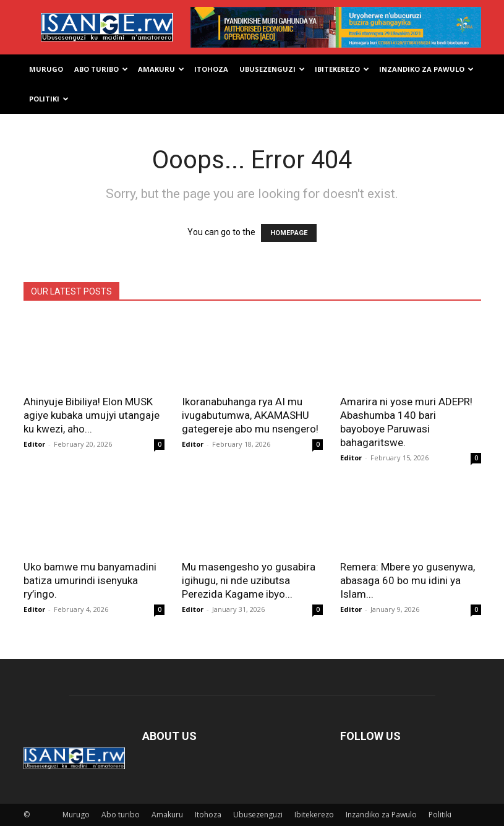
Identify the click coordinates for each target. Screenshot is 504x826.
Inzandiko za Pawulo (426, 69)
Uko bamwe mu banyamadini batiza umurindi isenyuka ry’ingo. (90, 580)
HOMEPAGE (289, 233)
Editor (34, 444)
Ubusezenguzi (272, 69)
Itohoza (211, 69)
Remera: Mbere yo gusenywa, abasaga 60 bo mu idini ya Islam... (408, 580)
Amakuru (161, 69)
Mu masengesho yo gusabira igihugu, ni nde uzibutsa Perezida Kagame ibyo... (249, 580)
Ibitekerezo (342, 69)
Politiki (49, 99)
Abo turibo (101, 69)
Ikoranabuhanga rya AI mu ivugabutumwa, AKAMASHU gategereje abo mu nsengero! (250, 415)
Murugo (46, 69)
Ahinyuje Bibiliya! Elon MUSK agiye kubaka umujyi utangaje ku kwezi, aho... (92, 415)
